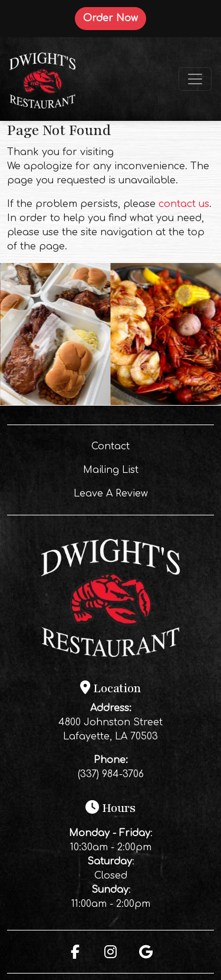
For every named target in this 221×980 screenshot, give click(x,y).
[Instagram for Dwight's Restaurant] (111, 952)
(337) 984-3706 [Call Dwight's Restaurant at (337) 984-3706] (111, 774)
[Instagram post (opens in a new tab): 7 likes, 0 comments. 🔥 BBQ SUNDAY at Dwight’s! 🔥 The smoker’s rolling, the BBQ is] (55, 403)
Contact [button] (143, 445)
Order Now (115, 18)
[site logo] (42, 79)
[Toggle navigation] (195, 79)
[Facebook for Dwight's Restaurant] (75, 952)
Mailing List (111, 470)
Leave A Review (135, 492)
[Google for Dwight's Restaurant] (146, 952)
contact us (184, 204)
